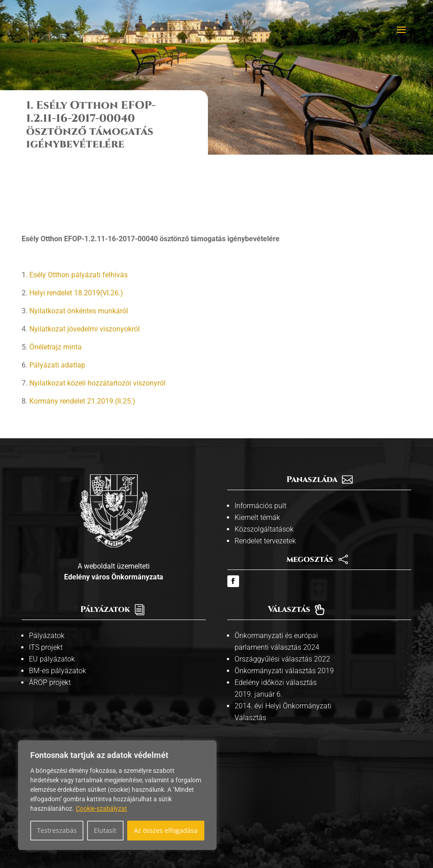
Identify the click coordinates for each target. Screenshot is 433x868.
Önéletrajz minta (55, 291)
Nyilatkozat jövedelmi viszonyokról (85, 273)
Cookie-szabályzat (101, 808)
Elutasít (105, 830)
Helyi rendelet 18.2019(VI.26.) (76, 237)
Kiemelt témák (257, 461)
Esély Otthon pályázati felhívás (78, 218)
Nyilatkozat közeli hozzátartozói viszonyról (97, 327)
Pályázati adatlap (57, 309)
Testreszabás (57, 830)
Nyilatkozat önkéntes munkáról (79, 255)
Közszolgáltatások (264, 473)
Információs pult (260, 449)
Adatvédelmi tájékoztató (264, 831)
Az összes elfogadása (166, 830)
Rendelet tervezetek (265, 485)
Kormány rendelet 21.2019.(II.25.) (82, 345)
